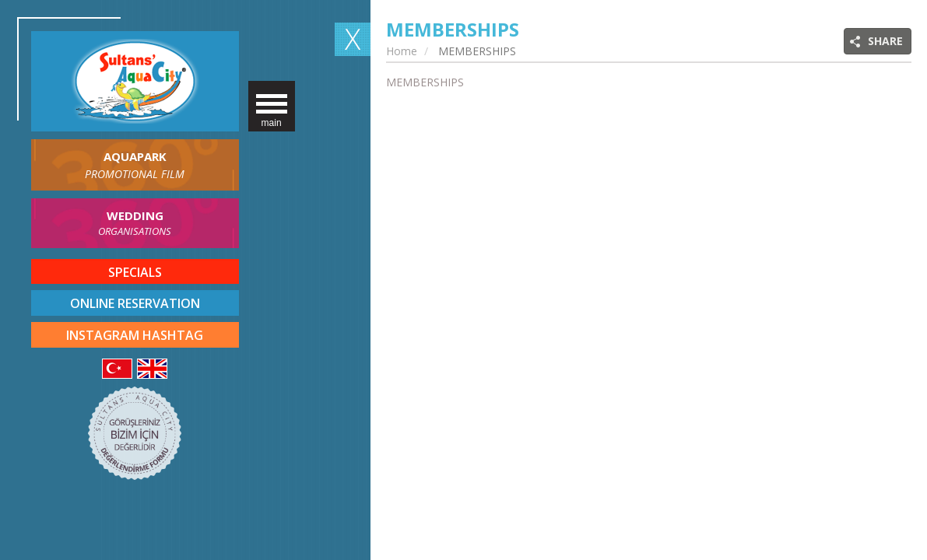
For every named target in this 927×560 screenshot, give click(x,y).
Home (402, 51)
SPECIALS (135, 272)
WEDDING (135, 224)
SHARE (885, 41)
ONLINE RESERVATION (135, 303)
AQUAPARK (135, 165)
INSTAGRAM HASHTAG (135, 335)
